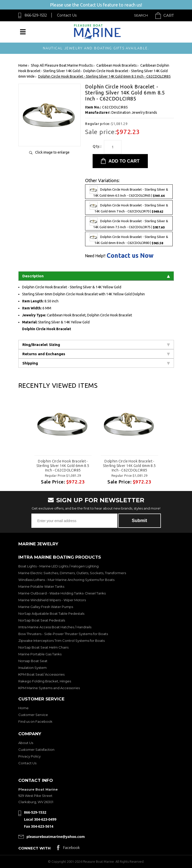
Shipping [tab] (96, 363)
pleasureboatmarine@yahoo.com (56, 837)
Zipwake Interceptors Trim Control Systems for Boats (61, 641)
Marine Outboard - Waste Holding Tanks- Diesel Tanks (62, 593)
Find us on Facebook (35, 721)
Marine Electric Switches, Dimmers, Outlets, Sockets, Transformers (72, 573)
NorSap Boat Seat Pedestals (42, 620)
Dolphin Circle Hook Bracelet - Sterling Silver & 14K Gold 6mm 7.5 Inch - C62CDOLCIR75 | (129, 223)
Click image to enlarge (52, 152)
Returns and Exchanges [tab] (96, 354)
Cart (169, 15)
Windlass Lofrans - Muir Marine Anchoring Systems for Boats (66, 580)
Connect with (35, 848)
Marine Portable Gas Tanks (40, 654)
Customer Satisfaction (36, 750)
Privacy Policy (29, 756)
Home (23, 708)
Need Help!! (95, 256)
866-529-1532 (36, 15)
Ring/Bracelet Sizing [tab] (96, 345)
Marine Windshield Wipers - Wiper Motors (52, 600)
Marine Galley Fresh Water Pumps (46, 607)
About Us (26, 743)
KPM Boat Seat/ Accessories (41, 674)
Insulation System (33, 668)
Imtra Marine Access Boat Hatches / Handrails (55, 627)
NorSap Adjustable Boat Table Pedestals (51, 613)
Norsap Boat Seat (33, 661)
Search (141, 15)
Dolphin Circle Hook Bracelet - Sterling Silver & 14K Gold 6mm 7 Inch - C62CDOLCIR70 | (129, 207)
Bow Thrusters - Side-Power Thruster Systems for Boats (63, 634)
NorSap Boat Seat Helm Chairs (43, 647)
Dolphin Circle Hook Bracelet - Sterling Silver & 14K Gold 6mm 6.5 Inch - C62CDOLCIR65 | (129, 192)
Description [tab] (96, 276)
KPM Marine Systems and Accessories (49, 688)
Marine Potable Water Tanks (41, 586)
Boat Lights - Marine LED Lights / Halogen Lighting (58, 566)
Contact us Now (130, 256)
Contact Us (67, 15)
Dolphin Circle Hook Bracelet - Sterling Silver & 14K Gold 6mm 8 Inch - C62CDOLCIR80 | (129, 239)
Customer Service (33, 715)
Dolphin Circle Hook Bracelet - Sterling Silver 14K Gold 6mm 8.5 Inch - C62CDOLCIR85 (63, 466)
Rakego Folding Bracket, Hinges (45, 681)
